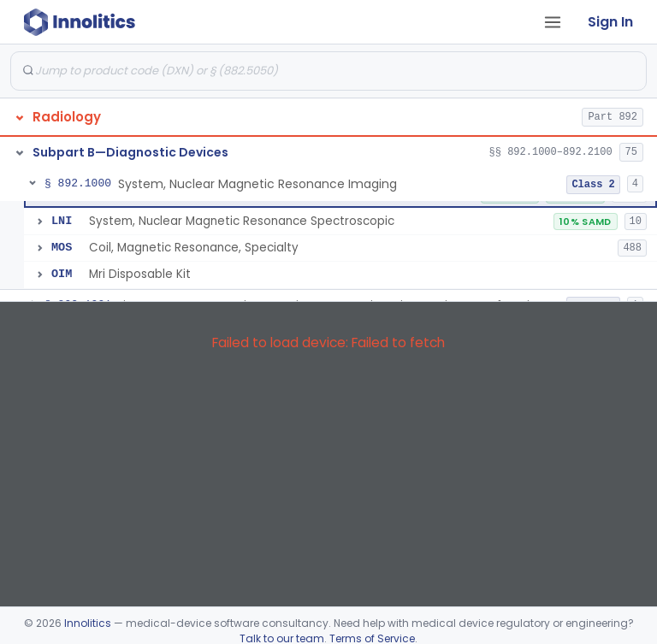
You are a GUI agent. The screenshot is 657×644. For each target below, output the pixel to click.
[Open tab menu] (553, 22)
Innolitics (88, 623)
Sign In (610, 22)
